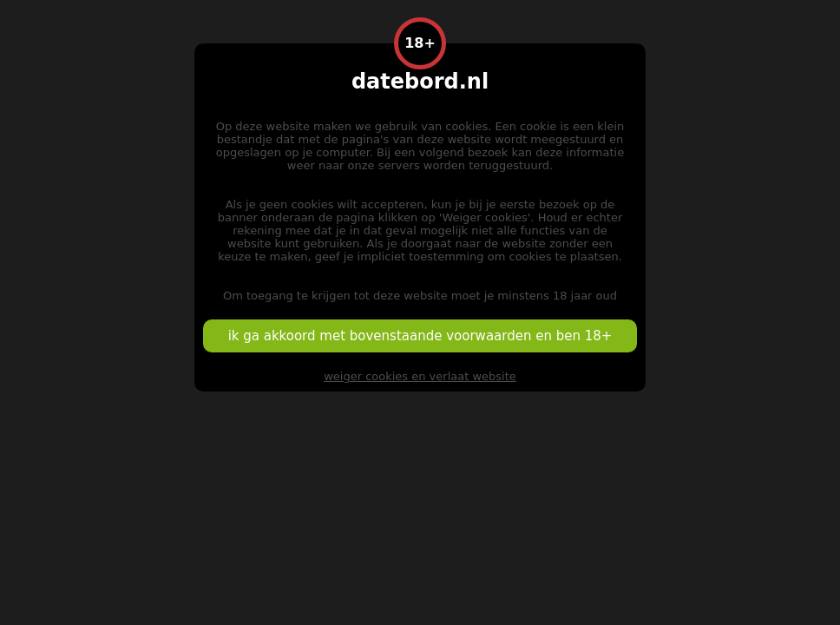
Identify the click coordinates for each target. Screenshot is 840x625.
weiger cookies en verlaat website (420, 376)
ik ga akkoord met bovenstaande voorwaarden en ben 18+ (420, 336)
